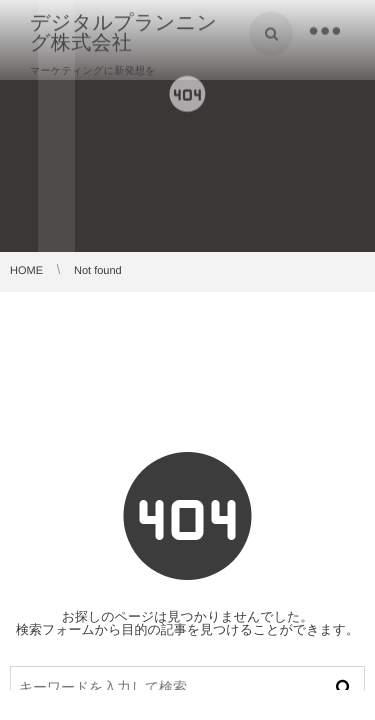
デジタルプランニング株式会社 (123, 32)
